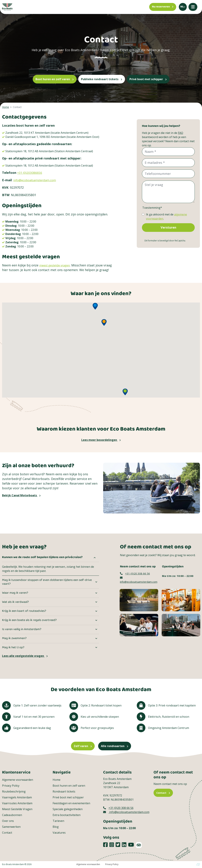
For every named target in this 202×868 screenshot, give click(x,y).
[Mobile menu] (193, 7)
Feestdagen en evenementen (71, 803)
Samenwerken (11, 827)
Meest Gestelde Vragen (17, 809)
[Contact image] (139, 600)
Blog (56, 827)
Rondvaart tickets (64, 791)
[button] (95, 306)
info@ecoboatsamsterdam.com (37, 180)
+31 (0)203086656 (30, 173)
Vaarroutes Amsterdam (17, 803)
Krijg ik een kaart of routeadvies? (24, 611)
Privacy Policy (11, 786)
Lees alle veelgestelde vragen (25, 656)
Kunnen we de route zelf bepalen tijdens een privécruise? (42, 557)
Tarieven (58, 821)
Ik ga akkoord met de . (166, 216)
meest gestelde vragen (56, 265)
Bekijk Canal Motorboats (21, 495)
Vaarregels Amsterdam (17, 797)
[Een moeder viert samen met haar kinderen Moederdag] (139, 625)
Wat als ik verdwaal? (15, 602)
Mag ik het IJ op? (13, 648)
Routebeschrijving (14, 791)
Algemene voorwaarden (18, 780)
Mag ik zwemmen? (14, 638)
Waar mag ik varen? (15, 593)
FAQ (181, 133)
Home (57, 780)
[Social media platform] (105, 845)
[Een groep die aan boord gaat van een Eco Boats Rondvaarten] (181, 625)
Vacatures (59, 833)
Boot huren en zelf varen (55, 79)
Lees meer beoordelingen (101, 440)
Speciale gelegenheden (68, 809)
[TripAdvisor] (139, 845)
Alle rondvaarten (115, 746)
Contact (7, 833)
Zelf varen (83, 746)
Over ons (8, 821)
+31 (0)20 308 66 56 (135, 573)
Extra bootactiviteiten (67, 815)
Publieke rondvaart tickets (102, 79)
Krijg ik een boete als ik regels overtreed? (29, 620)
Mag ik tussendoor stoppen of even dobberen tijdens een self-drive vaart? (47, 582)
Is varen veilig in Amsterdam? (22, 629)
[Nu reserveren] (163, 7)
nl (182, 7)
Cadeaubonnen (12, 815)
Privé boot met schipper (148, 79)
